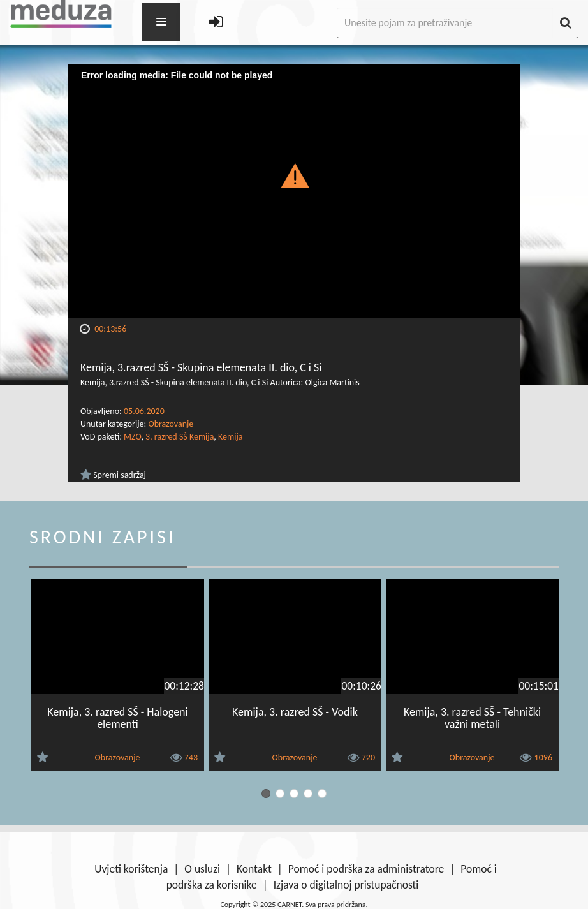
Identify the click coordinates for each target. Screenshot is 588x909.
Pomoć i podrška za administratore (366, 869)
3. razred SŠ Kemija (180, 437)
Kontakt (254, 869)
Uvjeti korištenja (131, 869)
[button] (294, 175)
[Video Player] (294, 191)
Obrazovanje (171, 424)
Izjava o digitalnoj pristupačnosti (346, 885)
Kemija (230, 437)
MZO (132, 437)
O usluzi (202, 869)
